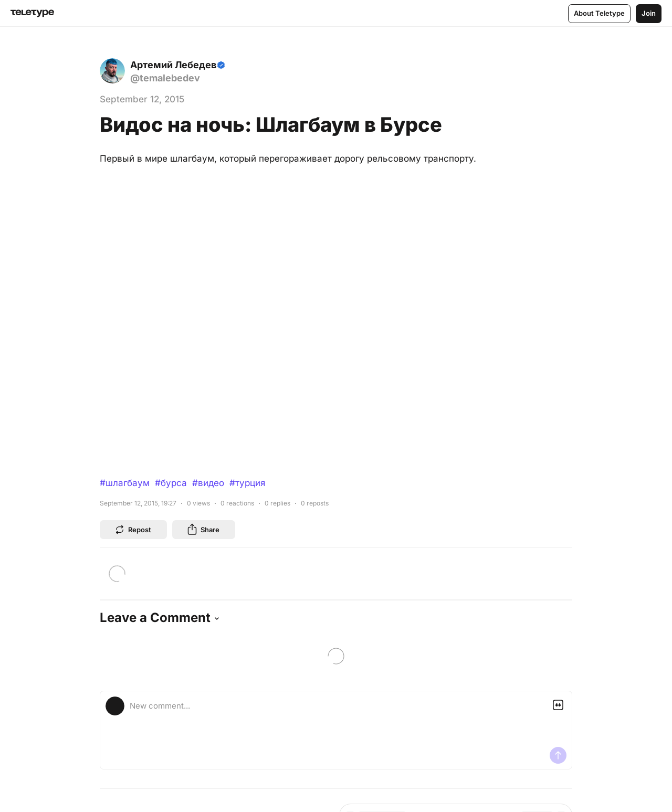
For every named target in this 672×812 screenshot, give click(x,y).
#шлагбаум (125, 483)
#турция (247, 483)
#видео (208, 483)
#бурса (171, 483)
